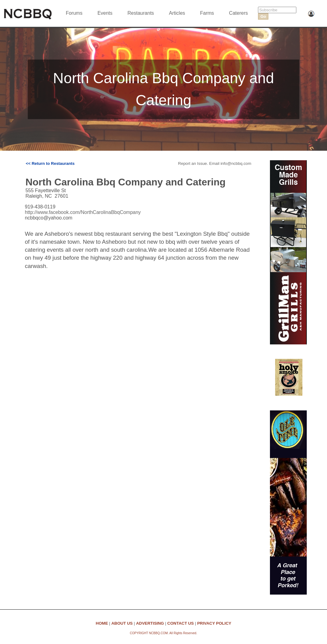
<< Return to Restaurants (50, 163)
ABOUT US (122, 623)
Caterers (239, 13)
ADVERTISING (150, 623)
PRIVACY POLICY (214, 623)
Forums (74, 13)
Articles (177, 13)
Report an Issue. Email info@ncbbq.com (215, 163)
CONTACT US (180, 623)
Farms (207, 13)
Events (105, 13)
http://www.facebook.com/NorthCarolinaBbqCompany (83, 212)
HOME (102, 623)
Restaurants (141, 13)
